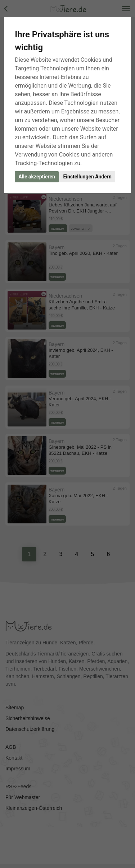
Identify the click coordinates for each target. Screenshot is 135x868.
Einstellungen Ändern (87, 177)
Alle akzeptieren (37, 177)
